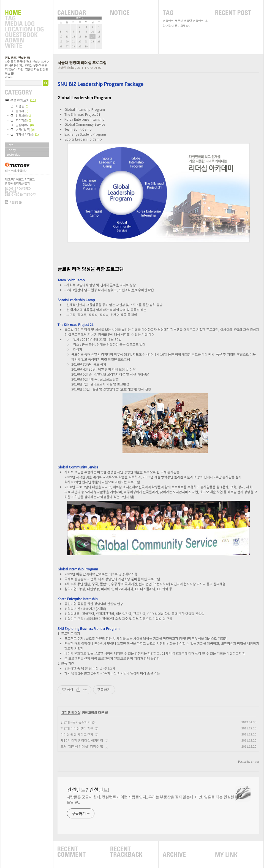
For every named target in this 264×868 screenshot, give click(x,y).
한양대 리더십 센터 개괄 (77, 728)
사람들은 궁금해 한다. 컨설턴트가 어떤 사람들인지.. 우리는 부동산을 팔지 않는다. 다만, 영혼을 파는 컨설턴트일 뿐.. (151, 800)
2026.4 (80, 18)
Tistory (30, 194)
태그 (7, 179)
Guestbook (24, 35)
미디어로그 (17, 179)
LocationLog (24, 29)
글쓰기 (26, 183)
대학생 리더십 (66, 68)
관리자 (17, 183)
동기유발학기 (183, 26)
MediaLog (24, 24)
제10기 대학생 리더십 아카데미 (82, 740)
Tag (24, 18)
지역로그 (29, 179)
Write (24, 46)
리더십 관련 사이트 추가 (77, 734)
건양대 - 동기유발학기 (76, 722)
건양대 (170, 26)
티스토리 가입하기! (17, 171)
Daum (13, 191)
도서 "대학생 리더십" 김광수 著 (82, 746)
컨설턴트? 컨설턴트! (17, 58)
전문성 (179, 21)
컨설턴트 (168, 21)
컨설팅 (188, 21)
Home (24, 13)
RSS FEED (16, 202)
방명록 (9, 183)
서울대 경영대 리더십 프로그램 (82, 63)
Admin (24, 41)
